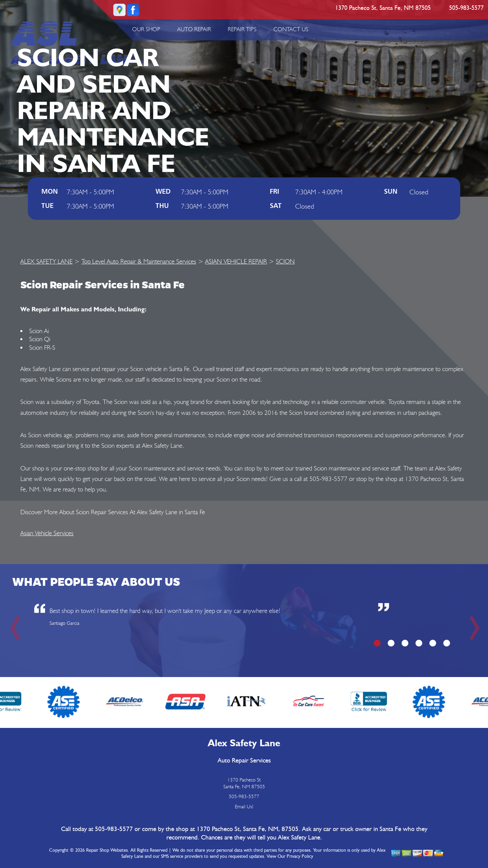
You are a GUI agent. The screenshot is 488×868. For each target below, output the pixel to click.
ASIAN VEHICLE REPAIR (236, 261)
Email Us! (244, 807)
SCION (285, 261)
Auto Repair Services (244, 761)
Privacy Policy (300, 856)
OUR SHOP (146, 29)
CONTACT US (291, 29)
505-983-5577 (466, 8)
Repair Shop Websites (107, 850)
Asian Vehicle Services (47, 533)
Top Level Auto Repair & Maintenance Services (139, 261)
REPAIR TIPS (242, 29)
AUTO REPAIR (194, 29)
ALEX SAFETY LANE (46, 261)
